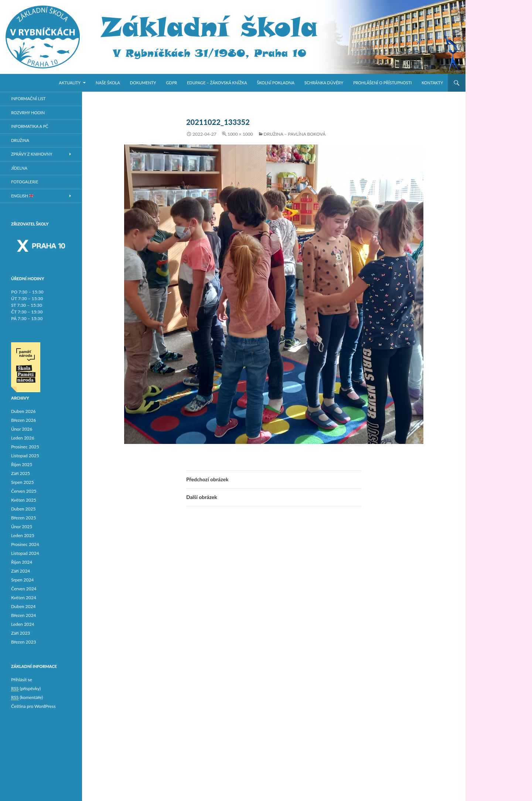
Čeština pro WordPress (33, 706)
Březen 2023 (23, 642)
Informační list (28, 99)
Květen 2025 (24, 500)
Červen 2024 (24, 589)
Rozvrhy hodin (28, 113)
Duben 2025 (23, 509)
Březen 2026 (23, 420)
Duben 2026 (23, 411)
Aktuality (70, 83)
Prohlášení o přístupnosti (382, 83)
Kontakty (432, 83)
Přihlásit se (22, 680)
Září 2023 (21, 633)
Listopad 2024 (25, 553)
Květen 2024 (24, 598)
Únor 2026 (22, 429)
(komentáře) (27, 698)
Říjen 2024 (22, 562)
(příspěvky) (26, 689)
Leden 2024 (23, 624)
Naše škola (108, 83)
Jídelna (19, 168)
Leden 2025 (23, 535)
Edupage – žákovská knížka (217, 83)
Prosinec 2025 (25, 447)
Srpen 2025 (22, 482)
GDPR (171, 83)
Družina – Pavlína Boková (295, 134)
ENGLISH (22, 196)
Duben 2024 (23, 606)
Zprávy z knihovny (32, 154)
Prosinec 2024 (25, 544)
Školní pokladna (276, 83)
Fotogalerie (25, 182)
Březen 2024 (23, 615)
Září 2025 (21, 473)
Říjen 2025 (22, 464)
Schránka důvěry (324, 83)
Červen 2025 (24, 491)
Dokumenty (143, 83)
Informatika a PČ (30, 126)
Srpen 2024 (22, 580)
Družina (20, 140)
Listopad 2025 (25, 456)
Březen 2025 (23, 518)
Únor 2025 (22, 527)
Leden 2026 (23, 438)
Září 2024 (21, 571)
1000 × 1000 (240, 134)
